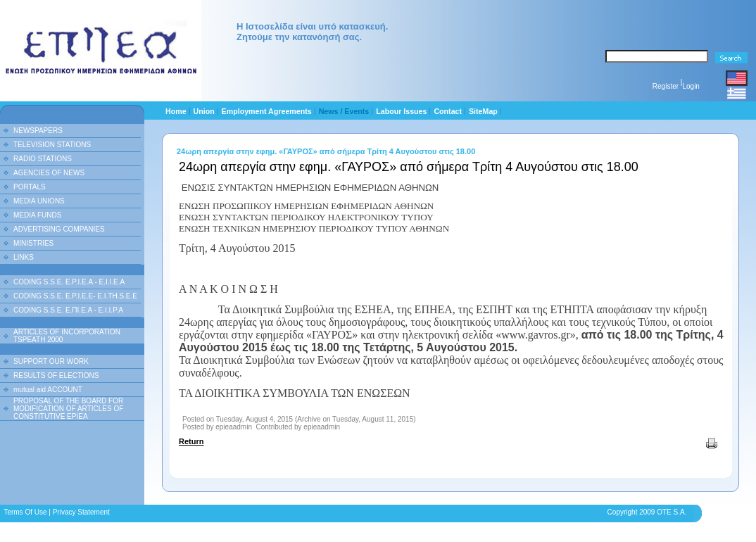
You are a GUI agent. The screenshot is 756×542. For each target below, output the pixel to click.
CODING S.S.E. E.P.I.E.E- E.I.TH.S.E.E (75, 296)
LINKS (24, 257)
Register (666, 86)
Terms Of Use (25, 512)
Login (691, 86)
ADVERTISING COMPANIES (59, 229)
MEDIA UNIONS (39, 201)
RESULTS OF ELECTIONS (56, 376)
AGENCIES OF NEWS (49, 173)
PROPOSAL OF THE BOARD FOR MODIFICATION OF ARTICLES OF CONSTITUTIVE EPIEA (68, 409)
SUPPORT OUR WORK (51, 361)
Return (191, 441)
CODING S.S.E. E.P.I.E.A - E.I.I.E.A (69, 282)
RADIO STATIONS (43, 159)
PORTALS (30, 187)
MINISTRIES (33, 243)
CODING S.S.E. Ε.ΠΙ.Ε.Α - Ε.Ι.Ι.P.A (68, 310)
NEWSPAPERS (38, 131)
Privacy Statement (81, 512)
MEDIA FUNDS (37, 215)
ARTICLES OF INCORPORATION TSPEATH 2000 (67, 336)
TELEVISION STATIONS (52, 145)
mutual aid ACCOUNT (48, 390)
